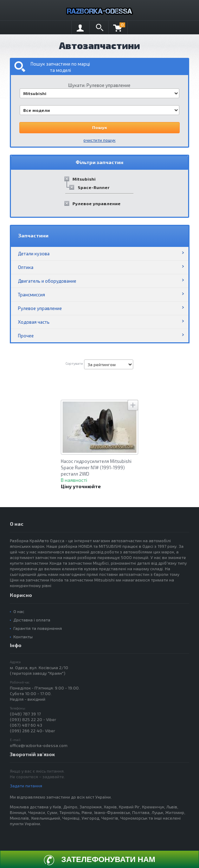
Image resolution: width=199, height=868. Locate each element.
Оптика (26, 267)
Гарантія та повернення (38, 628)
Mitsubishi (84, 179)
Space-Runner (94, 187)
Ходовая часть (34, 322)
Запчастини (33, 235)
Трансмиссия (31, 295)
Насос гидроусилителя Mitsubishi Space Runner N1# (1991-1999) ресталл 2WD (96, 467)
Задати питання (26, 786)
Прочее (26, 336)
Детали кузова (34, 254)
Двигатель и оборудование (47, 281)
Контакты (23, 637)
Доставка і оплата (32, 620)
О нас (19, 611)
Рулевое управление (97, 203)
